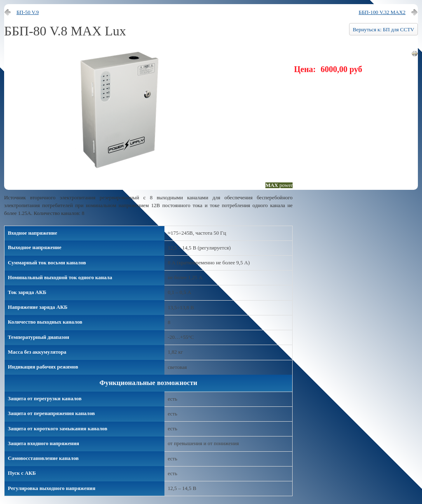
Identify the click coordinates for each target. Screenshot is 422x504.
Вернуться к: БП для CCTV (383, 30)
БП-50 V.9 (28, 12)
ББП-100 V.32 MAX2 (382, 12)
